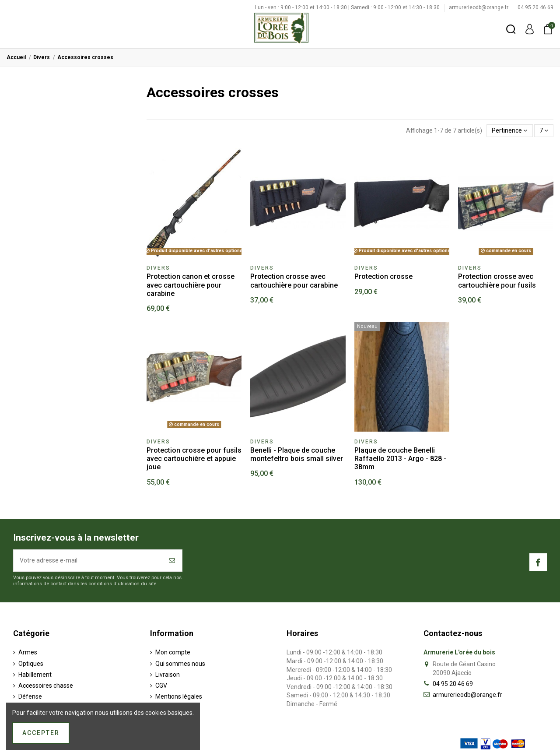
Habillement (35, 675)
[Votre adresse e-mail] (88, 561)
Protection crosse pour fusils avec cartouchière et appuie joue (194, 459)
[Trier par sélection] (509, 131)
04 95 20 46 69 (535, 7)
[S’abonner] (172, 561)
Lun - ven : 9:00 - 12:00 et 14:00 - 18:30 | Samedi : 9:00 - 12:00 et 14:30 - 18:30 (348, 7)
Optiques (31, 664)
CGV (161, 686)
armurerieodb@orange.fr (479, 7)
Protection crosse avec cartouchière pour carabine (294, 281)
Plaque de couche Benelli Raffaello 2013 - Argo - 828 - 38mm (400, 459)
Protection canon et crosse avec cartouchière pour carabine (191, 285)
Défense (30, 696)
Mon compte (173, 652)
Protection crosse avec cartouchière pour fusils (497, 281)
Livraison (168, 675)
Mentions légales (179, 696)
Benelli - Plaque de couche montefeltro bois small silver (297, 454)
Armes (28, 652)
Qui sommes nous (180, 664)
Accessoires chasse (46, 686)
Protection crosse (383, 276)
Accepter (41, 733)
